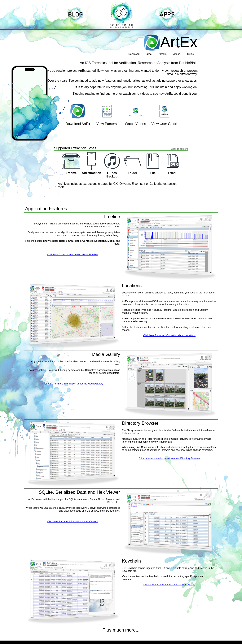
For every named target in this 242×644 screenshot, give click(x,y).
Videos (176, 54)
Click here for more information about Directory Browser (169, 458)
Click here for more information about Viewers (73, 521)
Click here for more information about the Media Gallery (73, 384)
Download (134, 54)
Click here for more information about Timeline (73, 254)
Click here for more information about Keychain (169, 584)
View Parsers (107, 124)
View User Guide (164, 124)
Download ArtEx (78, 124)
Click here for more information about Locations (169, 335)
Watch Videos (135, 124)
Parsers (162, 54)
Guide (190, 54)
